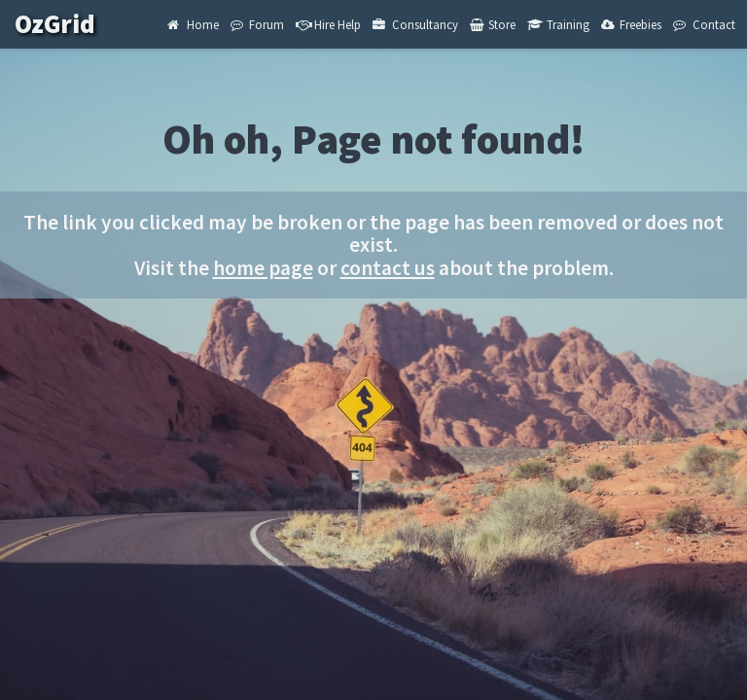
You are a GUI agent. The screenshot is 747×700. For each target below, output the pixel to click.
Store (493, 24)
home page (263, 268)
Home (193, 24)
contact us (388, 268)
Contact (704, 24)
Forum (257, 24)
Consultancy (415, 24)
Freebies (631, 24)
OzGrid (69, 24)
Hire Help (328, 24)
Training (558, 24)
